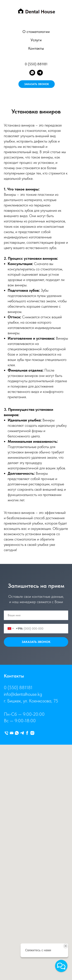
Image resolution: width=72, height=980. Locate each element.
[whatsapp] (32, 73)
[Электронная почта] (12, 733)
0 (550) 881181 (36, 64)
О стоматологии (36, 32)
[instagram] (32, 733)
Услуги (36, 40)
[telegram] (40, 73)
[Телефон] (6, 733)
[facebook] (27, 733)
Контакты (36, 48)
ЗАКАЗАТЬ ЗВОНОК (37, 84)
